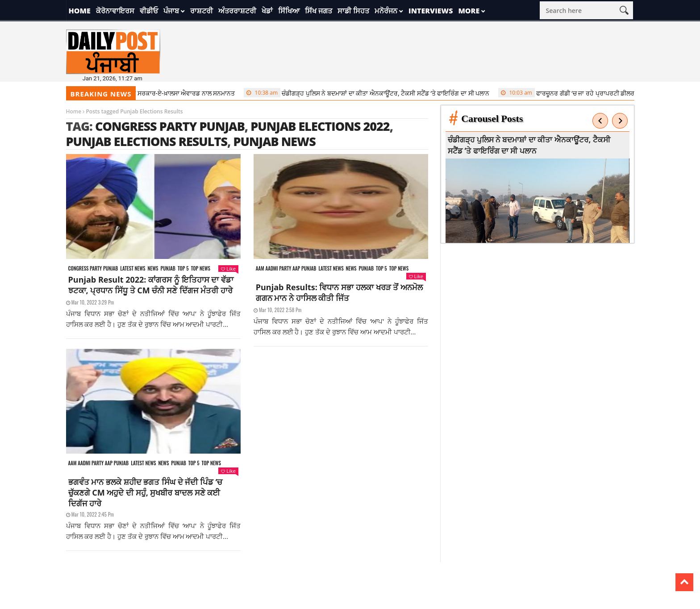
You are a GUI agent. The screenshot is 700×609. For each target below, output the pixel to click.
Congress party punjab (93, 269)
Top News (201, 269)
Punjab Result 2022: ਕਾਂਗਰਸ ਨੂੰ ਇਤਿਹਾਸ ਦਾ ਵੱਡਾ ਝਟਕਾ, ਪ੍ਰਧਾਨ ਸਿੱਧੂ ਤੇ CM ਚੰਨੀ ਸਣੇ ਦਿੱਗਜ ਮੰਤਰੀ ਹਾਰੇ (151, 285)
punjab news (274, 141)
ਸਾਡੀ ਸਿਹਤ (353, 11)
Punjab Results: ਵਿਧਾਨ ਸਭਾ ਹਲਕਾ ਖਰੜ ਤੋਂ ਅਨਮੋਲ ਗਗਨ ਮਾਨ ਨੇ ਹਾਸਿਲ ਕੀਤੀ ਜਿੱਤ (339, 292)
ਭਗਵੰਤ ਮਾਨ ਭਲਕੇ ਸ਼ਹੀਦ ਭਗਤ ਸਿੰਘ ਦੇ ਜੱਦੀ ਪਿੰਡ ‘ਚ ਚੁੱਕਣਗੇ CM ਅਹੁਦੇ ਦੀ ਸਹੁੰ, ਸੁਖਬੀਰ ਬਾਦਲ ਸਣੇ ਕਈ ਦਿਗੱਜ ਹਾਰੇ (146, 492)
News (153, 269)
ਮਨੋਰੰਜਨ (386, 11)
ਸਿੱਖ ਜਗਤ (319, 11)
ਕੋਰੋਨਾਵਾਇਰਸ (115, 11)
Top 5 (183, 269)
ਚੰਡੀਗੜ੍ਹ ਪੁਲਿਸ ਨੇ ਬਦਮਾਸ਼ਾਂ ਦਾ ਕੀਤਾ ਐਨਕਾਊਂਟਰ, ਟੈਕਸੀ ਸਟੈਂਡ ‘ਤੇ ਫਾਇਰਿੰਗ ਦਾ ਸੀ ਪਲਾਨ (370, 93)
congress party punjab (170, 126)
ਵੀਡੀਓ (149, 11)
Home (80, 11)
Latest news (133, 269)
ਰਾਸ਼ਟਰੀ (202, 11)
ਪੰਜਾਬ (171, 11)
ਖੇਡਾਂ (267, 11)
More (469, 11)
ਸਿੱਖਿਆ (289, 11)
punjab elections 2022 (320, 126)
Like (228, 269)
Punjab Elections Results (147, 141)
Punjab (168, 269)
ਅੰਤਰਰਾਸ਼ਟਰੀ (237, 11)
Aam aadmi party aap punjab (286, 269)
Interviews (431, 11)
